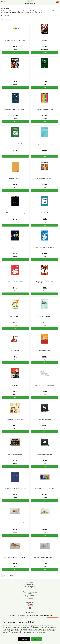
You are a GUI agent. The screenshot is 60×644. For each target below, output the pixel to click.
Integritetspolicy (40, 632)
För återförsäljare (30, 597)
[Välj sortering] (32, 16)
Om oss (30, 594)
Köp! (45, 294)
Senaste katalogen (30, 595)
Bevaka (45, 53)
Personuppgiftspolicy (30, 586)
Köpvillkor (30, 584)
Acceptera (37, 639)
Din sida (30, 588)
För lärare (30, 599)
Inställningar (24, 639)
